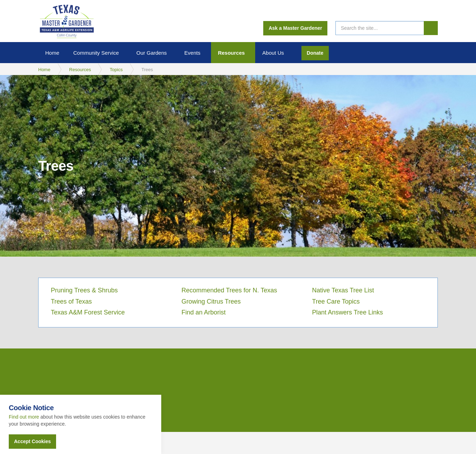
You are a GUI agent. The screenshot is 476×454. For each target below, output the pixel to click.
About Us (273, 53)
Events (192, 53)
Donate (315, 53)
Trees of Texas (71, 301)
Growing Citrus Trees (211, 301)
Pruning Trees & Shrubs (84, 290)
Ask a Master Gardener (295, 28)
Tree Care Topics (336, 301)
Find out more (24, 417)
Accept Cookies (32, 441)
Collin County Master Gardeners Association (66, 21)
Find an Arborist (204, 312)
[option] (238, 166)
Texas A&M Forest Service (88, 312)
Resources (232, 53)
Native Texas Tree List (343, 290)
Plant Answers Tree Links (347, 312)
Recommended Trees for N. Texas (229, 290)
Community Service (96, 53)
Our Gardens (152, 53)
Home (52, 53)
